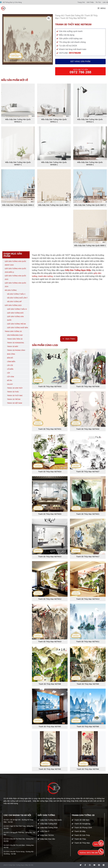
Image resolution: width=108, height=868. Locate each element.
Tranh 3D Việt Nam (15, 403)
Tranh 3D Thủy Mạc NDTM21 (88, 514)
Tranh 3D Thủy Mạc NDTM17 (88, 557)
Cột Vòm (10, 377)
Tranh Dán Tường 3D (74, 15)
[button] (49, 18)
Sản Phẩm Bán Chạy (15, 335)
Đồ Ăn (9, 380)
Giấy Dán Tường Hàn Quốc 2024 (15, 285)
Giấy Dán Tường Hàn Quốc (15, 318)
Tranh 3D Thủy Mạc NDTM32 (88, 429)
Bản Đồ (10, 358)
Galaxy (10, 384)
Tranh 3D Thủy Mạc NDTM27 (88, 472)
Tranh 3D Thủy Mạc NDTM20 (50, 514)
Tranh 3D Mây (13, 346)
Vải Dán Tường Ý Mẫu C (16, 294)
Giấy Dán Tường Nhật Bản (18, 328)
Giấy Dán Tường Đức (15, 313)
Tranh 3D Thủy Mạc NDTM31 (50, 429)
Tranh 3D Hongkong (16, 343)
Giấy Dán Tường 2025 (13, 305)
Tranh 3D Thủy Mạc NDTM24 (50, 472)
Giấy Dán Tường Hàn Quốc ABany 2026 (15, 263)
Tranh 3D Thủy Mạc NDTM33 (50, 386)
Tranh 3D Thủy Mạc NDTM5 (50, 726)
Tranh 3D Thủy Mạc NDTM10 (50, 642)
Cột (9, 373)
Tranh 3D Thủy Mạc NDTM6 (88, 726)
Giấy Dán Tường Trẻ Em (16, 324)
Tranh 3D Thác (13, 392)
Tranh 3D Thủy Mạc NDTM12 (50, 599)
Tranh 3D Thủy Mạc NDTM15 (50, 557)
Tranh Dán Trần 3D (15, 339)
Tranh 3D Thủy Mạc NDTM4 (88, 769)
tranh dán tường (45, 276)
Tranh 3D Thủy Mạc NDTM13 (88, 599)
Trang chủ (59, 15)
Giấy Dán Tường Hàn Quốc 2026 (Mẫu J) (15, 270)
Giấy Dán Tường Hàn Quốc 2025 (15, 277)
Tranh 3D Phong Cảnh (16, 350)
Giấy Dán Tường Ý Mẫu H (17, 309)
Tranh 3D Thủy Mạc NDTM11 (88, 642)
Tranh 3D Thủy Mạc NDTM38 (88, 386)
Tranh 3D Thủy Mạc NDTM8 (50, 684)
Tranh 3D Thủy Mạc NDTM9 (88, 684)
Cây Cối (10, 365)
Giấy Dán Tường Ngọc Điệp (78, 270)
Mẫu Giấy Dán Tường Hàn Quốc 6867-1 (54, 205)
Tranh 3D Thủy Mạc (15, 395)
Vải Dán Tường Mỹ (14, 302)
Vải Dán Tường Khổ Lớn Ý (17, 298)
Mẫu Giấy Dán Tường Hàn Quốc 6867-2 (90, 205)
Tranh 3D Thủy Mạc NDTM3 (50, 769)
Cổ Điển (10, 369)
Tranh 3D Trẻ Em (14, 399)
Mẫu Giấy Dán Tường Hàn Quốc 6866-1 (90, 245)
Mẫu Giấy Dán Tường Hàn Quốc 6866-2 (18, 205)
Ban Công (11, 354)
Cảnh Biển (11, 362)
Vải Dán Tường (11, 290)
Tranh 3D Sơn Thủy (15, 388)
